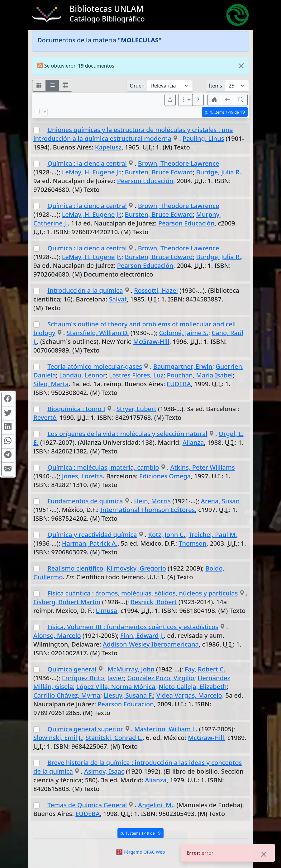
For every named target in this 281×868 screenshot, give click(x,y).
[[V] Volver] (228, 100)
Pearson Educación (145, 181)
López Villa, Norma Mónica (116, 687)
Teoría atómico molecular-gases (95, 366)
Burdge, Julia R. (219, 172)
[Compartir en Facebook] (8, 399)
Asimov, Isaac (104, 771)
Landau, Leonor (82, 375)
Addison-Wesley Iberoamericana (151, 644)
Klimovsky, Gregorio (136, 568)
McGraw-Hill (151, 342)
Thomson (192, 543)
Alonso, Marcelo (57, 636)
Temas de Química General (87, 805)
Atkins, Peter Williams (202, 467)
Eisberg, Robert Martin (67, 602)
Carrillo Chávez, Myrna (67, 695)
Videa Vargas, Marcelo (189, 695)
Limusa (106, 611)
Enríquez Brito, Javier (93, 678)
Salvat (118, 299)
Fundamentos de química (85, 501)
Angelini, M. (156, 805)
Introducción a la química (85, 290)
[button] (198, 100)
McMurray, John (131, 669)
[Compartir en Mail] (8, 469)
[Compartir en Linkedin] (8, 427)
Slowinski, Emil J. (58, 738)
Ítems (215, 86)
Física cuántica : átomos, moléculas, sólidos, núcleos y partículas (143, 593)
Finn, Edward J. (142, 636)
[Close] (241, 66)
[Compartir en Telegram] (8, 455)
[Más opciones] (186, 100)
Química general (72, 669)
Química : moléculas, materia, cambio (103, 467)
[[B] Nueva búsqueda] (241, 100)
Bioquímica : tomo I (76, 409)
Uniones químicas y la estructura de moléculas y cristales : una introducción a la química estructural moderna (133, 134)
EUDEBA (179, 384)
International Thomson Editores (148, 510)
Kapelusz (108, 147)
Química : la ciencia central (87, 163)
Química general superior (85, 729)
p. (225, 112)
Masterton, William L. (166, 729)
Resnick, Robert (154, 602)
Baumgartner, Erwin (183, 366)
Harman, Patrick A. (90, 543)
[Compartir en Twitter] (8, 413)
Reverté (45, 417)
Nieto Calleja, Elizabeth (193, 687)
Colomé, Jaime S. (183, 333)
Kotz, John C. (167, 535)
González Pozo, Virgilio (161, 678)
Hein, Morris (152, 501)
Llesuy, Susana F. (128, 695)
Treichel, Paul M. (213, 535)
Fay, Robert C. (205, 669)
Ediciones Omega (165, 476)
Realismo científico (75, 568)
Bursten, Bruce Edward (159, 172)
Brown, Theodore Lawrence (179, 163)
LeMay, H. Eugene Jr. (92, 172)
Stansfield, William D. (98, 333)
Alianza (193, 442)
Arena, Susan (220, 501)
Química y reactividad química (92, 535)
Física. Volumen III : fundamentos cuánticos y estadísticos (133, 627)
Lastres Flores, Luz (136, 375)
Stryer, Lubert (136, 409)
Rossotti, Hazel (156, 290)
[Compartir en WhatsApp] (8, 441)
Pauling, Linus (203, 138)
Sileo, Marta (51, 384)
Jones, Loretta (83, 476)
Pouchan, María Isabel (200, 375)
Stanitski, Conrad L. (114, 738)
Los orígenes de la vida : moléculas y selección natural (127, 434)
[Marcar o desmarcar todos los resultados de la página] (37, 111)
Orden (137, 86)
